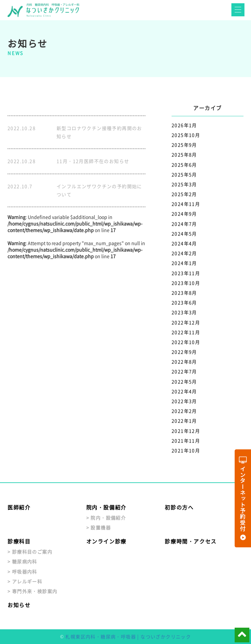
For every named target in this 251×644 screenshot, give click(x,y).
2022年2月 (184, 411)
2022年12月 (186, 322)
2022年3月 (184, 401)
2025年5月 (184, 174)
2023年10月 (186, 283)
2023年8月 (184, 293)
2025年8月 (184, 154)
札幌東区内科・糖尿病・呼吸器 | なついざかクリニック (128, 636)
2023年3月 (184, 312)
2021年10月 (186, 450)
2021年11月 (186, 441)
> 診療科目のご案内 (30, 552)
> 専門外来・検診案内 (32, 591)
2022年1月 (184, 421)
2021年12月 (186, 431)
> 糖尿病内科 (22, 561)
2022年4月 (184, 391)
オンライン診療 (106, 541)
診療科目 (19, 541)
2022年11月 (186, 332)
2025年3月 (184, 184)
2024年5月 (184, 233)
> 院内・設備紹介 (106, 518)
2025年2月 (184, 194)
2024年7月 (184, 224)
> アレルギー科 (25, 581)
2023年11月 (186, 273)
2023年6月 (184, 302)
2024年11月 (186, 204)
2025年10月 (186, 135)
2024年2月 (184, 253)
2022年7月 (184, 371)
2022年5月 (184, 381)
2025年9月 (184, 145)
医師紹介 (19, 507)
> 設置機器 (99, 527)
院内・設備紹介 (106, 507)
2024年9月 (184, 214)
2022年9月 (184, 352)
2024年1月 (184, 263)
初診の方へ (179, 507)
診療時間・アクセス (191, 541)
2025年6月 (184, 165)
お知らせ (19, 605)
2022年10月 (186, 342)
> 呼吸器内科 (22, 572)
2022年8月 (184, 362)
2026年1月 (184, 125)
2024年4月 (184, 243)
